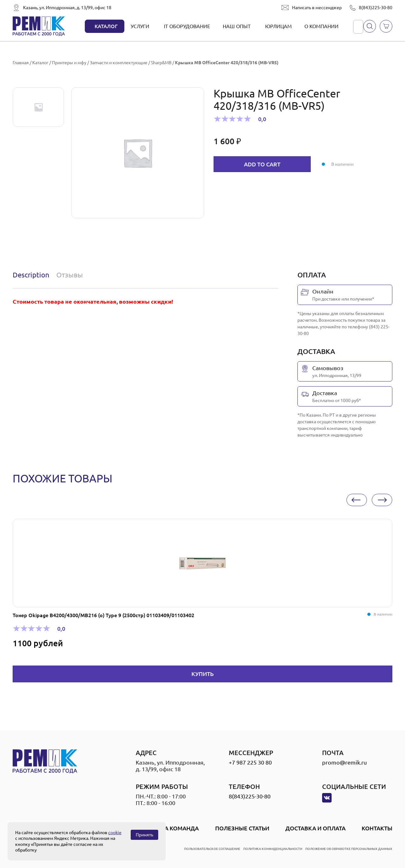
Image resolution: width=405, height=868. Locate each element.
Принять (144, 835)
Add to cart (262, 164)
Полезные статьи (242, 828)
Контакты (377, 828)
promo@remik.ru (344, 762)
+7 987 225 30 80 (250, 762)
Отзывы (70, 275)
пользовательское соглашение (212, 849)
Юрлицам (278, 26)
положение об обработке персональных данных (349, 849)
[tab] (32, 275)
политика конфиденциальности (273, 849)
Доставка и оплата (315, 828)
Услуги (140, 26)
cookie (115, 833)
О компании (321, 26)
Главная (21, 63)
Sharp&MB (161, 63)
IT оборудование (187, 26)
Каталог (106, 26)
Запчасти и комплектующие (119, 63)
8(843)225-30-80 (376, 8)
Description (31, 275)
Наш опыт (237, 26)
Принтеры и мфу (69, 63)
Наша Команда (175, 828)
